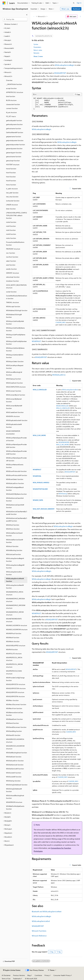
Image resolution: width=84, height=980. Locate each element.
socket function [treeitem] (11, 292)
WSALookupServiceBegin (65, 65)
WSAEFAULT (36, 341)
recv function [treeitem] (11, 253)
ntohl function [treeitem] (11, 230)
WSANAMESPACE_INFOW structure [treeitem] (15, 613)
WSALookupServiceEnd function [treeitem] (14, 573)
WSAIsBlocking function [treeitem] (14, 550)
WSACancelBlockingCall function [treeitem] (14, 373)
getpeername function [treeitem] (14, 136)
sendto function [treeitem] (11, 269)
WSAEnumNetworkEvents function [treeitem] (15, 466)
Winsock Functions (39, 931)
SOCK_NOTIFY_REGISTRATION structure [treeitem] (16, 286)
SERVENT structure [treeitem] (12, 273)
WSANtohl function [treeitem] (13, 637)
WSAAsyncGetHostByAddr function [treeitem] (15, 323)
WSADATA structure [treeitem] (13, 416)
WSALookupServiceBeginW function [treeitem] (15, 566)
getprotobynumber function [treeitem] (16, 145)
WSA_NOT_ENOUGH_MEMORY (44, 509)
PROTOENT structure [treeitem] (13, 249)
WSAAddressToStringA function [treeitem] (17, 310)
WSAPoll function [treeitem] (12, 649)
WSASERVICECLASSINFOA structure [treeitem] (15, 741)
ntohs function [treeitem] (11, 238)
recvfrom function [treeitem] (12, 257)
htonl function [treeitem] (11, 177)
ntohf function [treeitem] (11, 226)
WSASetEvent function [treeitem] (14, 757)
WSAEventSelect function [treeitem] (15, 479)
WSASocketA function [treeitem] (14, 773)
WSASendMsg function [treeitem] (14, 731)
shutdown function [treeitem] (12, 281)
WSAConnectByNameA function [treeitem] (14, 400)
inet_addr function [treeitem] (12, 193)
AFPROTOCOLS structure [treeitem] (15, 92)
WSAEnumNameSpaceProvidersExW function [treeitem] (16, 453)
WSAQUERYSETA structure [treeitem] (15, 692)
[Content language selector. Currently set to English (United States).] (12, 970)
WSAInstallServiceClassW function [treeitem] (15, 541)
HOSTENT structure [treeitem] (13, 165)
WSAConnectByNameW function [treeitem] (14, 407)
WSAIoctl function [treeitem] (12, 546)
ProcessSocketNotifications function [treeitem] (15, 244)
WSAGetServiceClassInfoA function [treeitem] (15, 499)
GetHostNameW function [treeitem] (15, 132)
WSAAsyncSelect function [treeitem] (15, 361)
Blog (29, 975)
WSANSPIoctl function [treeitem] (14, 633)
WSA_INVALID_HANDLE (41, 482)
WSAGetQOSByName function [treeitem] (16, 494)
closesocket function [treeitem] (13, 104)
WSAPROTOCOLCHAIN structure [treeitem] (14, 672)
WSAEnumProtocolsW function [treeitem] (17, 475)
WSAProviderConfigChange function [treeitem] (15, 679)
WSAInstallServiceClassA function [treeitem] (14, 534)
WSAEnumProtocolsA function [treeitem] (16, 471)
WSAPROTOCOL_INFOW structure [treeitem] (14, 666)
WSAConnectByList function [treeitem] (16, 395)
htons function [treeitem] (11, 185)
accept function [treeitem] (11, 88)
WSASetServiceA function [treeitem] (15, 765)
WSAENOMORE (64, 442)
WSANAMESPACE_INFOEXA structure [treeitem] (15, 600)
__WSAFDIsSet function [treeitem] (14, 84)
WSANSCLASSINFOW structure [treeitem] (17, 629)
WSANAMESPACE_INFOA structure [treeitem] (15, 593)
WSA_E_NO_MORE (39, 435)
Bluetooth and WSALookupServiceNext (47, 911)
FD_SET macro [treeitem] (11, 116)
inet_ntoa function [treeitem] (12, 197)
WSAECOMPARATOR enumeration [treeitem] (13, 432)
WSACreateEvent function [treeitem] (15, 412)
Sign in (79, 3)
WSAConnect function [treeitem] (14, 391)
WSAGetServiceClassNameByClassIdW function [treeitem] (17, 520)
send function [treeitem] (11, 265)
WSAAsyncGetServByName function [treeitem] (15, 349)
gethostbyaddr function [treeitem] (14, 120)
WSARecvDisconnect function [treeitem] (16, 704)
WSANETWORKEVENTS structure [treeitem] (14, 620)
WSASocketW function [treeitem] (14, 777)
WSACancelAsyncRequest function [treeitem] (15, 367)
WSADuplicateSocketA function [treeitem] (17, 420)
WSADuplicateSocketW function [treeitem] (14, 426)
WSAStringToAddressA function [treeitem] (17, 785)
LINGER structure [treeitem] (12, 205)
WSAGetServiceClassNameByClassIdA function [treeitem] (17, 513)
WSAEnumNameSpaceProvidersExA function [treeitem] (16, 446)
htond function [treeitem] (11, 169)
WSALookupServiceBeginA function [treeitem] (15, 560)
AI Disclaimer (6, 975)
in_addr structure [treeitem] (12, 189)
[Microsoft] (4, 3)
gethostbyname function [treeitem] (14, 124)
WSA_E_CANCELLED (40, 390)
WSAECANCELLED (62, 406)
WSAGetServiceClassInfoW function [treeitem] (15, 506)
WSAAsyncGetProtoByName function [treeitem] (16, 336)
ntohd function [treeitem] (11, 222)
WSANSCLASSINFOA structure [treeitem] (17, 625)
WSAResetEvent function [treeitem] (14, 719)
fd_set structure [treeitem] (11, 112)
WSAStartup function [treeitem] (13, 781)
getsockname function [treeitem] (14, 156)
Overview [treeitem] (9, 80)
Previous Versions (19, 975)
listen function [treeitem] (11, 209)
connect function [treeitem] (12, 108)
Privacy (47, 975)
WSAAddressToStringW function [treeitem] (14, 316)
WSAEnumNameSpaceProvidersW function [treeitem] (16, 459)
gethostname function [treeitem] (14, 128)
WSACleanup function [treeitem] (14, 379)
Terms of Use (6, 979)
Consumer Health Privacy (62, 975)
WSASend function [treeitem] (12, 723)
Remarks (36, 53)
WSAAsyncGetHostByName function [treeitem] (15, 329)
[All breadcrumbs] (34, 16)
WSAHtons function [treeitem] (13, 529)
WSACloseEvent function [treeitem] (14, 383)
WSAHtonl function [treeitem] (13, 525)
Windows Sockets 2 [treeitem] (11, 24)
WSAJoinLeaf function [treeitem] (14, 554)
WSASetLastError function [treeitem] (15, 761)
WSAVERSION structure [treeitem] (14, 802)
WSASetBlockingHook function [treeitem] (17, 753)
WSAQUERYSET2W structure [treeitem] (16, 688)
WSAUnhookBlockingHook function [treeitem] (15, 797)
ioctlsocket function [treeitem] (13, 201)
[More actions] (80, 16)
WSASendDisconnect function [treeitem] (16, 727)
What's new (65, 9)
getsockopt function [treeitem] (13, 161)
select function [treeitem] (11, 261)
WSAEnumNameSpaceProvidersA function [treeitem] (16, 439)
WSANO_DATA (38, 500)
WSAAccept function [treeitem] (13, 306)
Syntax (36, 44)
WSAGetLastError (59, 375)
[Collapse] (27, 15)
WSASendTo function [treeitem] (13, 735)
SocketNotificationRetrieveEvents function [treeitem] (17, 297)
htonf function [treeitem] (11, 173)
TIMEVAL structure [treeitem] (12, 302)
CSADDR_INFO (61, 322)
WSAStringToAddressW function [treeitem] (14, 790)
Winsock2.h (42, 16)
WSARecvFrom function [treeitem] (14, 708)
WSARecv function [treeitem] (12, 700)
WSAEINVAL (37, 476)
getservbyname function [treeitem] (14, 148)
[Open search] (74, 3)
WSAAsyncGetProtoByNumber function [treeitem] (16, 343)
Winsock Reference (39, 936)
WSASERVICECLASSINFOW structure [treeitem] (15, 747)
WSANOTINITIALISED (40, 489)
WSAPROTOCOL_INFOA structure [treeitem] (14, 659)
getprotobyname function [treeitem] (15, 140)
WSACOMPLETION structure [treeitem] (16, 387)
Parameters (37, 47)
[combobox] (15, 19)
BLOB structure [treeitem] (11, 100)
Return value (38, 50)
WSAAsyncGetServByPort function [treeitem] (15, 356)
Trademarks (17, 979)
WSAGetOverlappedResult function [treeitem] (15, 489)
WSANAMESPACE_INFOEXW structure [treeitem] (16, 607)
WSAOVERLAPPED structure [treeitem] (16, 646)
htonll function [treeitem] (11, 181)
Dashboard (77, 9)
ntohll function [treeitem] (11, 234)
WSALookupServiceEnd (70, 390)
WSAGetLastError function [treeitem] (15, 483)
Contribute (38, 975)
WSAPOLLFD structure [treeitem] (14, 654)
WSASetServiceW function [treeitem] (15, 769)
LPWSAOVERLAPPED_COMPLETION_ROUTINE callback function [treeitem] (17, 215)
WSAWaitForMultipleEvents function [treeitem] (15, 808)
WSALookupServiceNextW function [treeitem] (15, 587)
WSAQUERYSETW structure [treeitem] (15, 696)
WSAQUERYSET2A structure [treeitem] (16, 684)
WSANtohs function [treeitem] (13, 641)
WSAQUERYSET (60, 73)
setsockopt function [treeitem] (13, 277)
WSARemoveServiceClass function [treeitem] (15, 714)
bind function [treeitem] (11, 96)
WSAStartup (63, 494)
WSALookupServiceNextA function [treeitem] (15, 580)
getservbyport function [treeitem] (14, 153)
